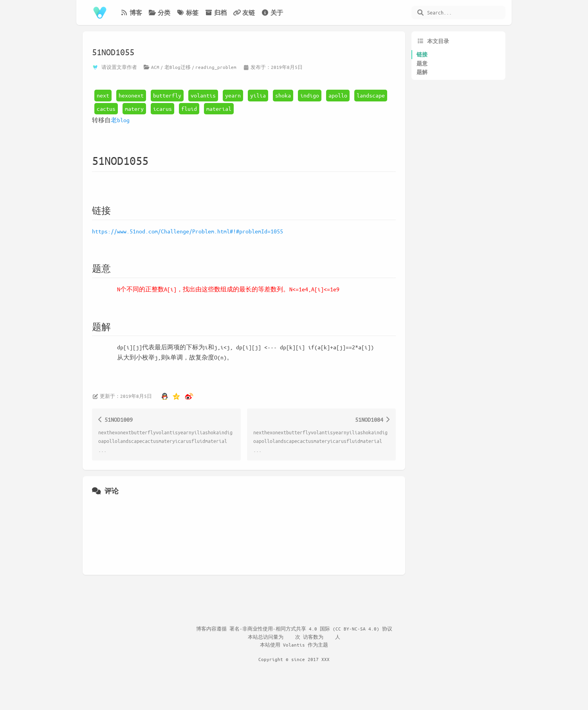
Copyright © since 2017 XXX (294, 659)
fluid (189, 108)
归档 (216, 13)
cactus (106, 108)
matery (134, 108)
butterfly (167, 95)
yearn (233, 95)
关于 (272, 13)
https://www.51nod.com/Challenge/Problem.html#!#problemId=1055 (188, 231)
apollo (338, 95)
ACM (155, 67)
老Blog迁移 (178, 67)
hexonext (131, 95)
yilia (258, 95)
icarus (162, 108)
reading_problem (216, 67)
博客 (131, 13)
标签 (188, 13)
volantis (203, 95)
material (219, 108)
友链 (244, 13)
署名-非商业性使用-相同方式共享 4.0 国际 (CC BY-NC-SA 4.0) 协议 (311, 629)
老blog (120, 120)
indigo (310, 95)
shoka (283, 95)
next (103, 95)
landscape (371, 95)
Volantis (294, 645)
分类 (159, 13)
